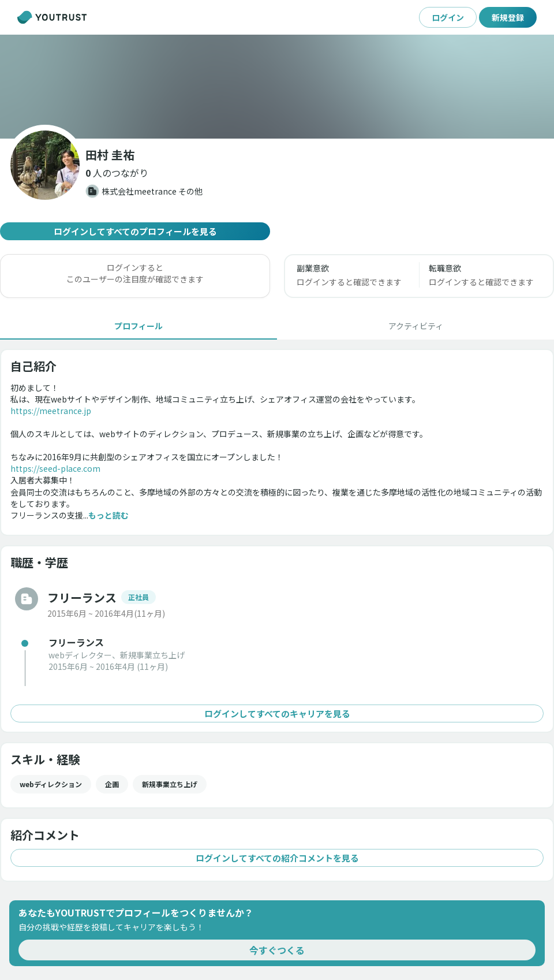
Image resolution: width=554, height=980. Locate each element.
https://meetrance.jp (51, 411)
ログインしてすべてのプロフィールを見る (135, 231)
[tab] (138, 326)
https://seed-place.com (55, 468)
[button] (117, 173)
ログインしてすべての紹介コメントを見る (277, 858)
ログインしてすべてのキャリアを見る (277, 713)
